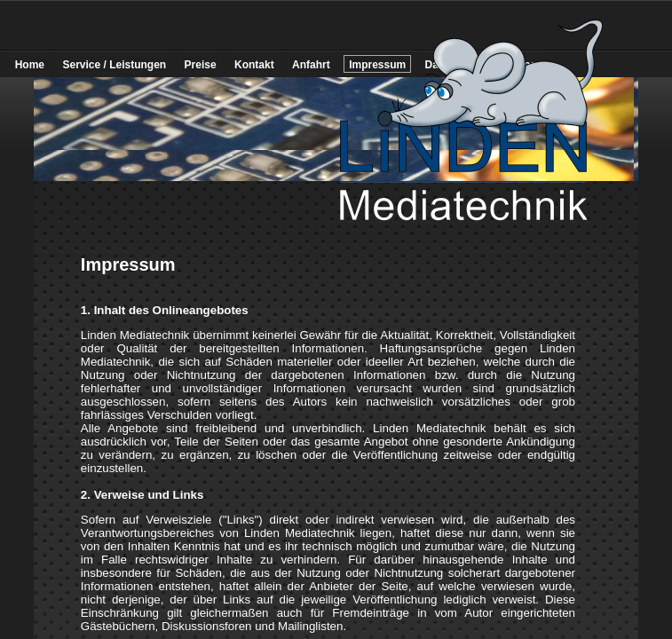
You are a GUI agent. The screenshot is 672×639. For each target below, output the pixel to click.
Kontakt (254, 65)
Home (30, 65)
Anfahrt (311, 65)
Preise (201, 65)
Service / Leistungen (114, 65)
